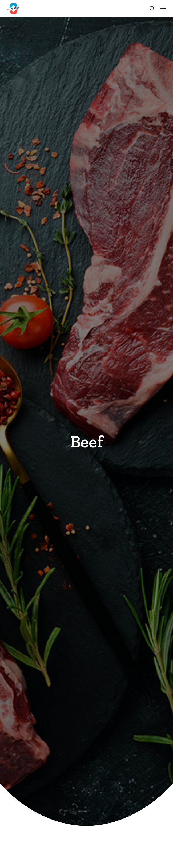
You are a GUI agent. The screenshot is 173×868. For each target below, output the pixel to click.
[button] (163, 9)
